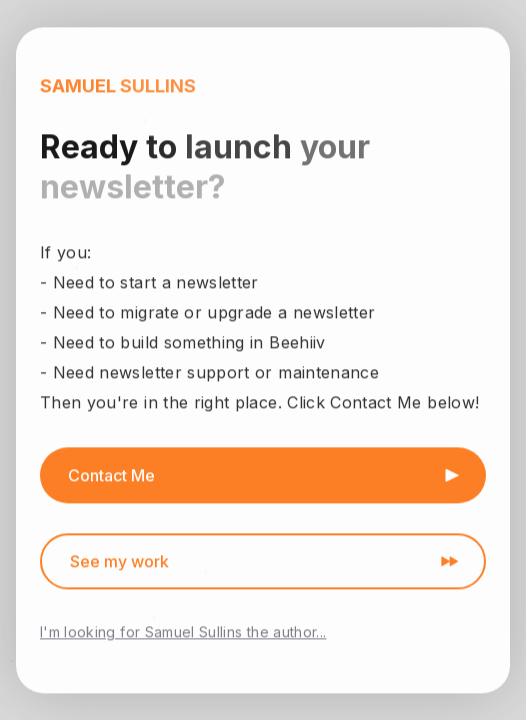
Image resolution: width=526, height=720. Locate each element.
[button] (263, 476)
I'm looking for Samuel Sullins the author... (183, 632)
